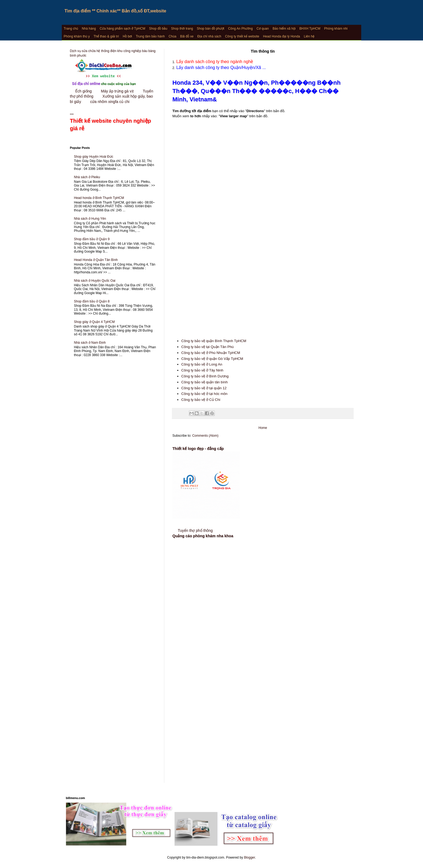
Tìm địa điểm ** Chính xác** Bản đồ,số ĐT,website (115, 11)
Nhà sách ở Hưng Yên (90, 219)
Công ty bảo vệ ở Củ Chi (201, 400)
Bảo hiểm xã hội (284, 29)
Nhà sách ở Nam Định (90, 343)
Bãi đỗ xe (187, 36)
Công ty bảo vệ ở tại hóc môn (204, 394)
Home (263, 428)
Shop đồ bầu (158, 29)
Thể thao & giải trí (106, 36)
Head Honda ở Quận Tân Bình (96, 260)
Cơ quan (263, 29)
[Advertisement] (263, 284)
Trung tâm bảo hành (150, 36)
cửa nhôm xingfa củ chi (110, 102)
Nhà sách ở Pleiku (87, 177)
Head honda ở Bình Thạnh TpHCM (99, 198)
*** (113, 123)
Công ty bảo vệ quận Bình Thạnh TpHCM (214, 341)
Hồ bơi (127, 36)
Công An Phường (240, 29)
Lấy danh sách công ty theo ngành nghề (214, 62)
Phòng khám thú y (77, 36)
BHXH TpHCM (310, 29)
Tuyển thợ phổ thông (195, 531)
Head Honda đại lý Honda (282, 36)
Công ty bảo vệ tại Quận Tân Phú (207, 347)
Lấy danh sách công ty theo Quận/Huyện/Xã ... (221, 68)
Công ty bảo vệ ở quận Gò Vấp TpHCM (212, 359)
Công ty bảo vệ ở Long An (202, 364)
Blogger (249, 857)
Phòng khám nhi (336, 29)
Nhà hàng (89, 29)
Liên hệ (309, 36)
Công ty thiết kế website (242, 36)
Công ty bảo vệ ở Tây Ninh (202, 370)
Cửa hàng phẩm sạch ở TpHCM (122, 29)
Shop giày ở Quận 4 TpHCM (94, 322)
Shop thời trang (182, 29)
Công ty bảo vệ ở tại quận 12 (204, 388)
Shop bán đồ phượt (211, 29)
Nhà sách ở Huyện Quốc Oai (95, 281)
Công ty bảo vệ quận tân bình (204, 382)
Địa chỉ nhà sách (209, 36)
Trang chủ (71, 29)
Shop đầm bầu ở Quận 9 (92, 239)
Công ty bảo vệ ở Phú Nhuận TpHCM (211, 353)
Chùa (173, 36)
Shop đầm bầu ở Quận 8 (92, 301)
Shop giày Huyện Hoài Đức (94, 157)
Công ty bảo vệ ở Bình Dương (205, 376)
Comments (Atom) (205, 436)
